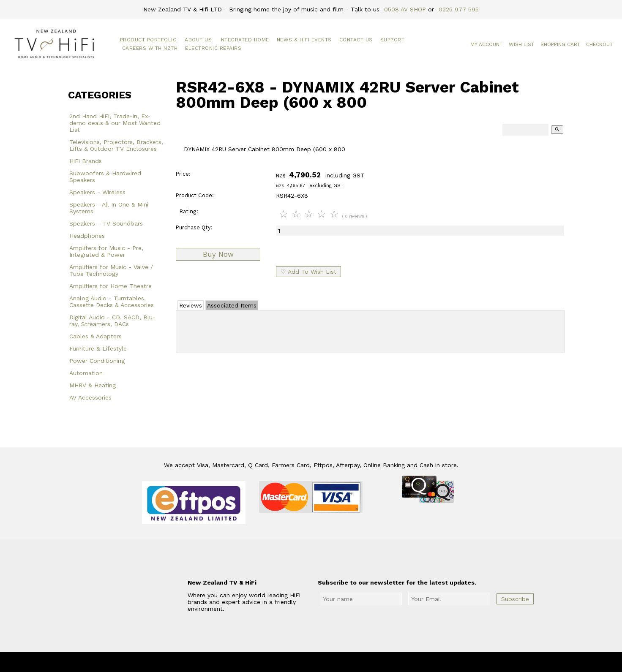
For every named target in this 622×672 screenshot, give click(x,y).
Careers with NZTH (150, 48)
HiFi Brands (86, 161)
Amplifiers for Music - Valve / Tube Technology (111, 270)
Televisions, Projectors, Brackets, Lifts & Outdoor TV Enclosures (116, 145)
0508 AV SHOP (405, 9)
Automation (86, 373)
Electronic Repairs (213, 48)
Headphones (87, 236)
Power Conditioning (97, 361)
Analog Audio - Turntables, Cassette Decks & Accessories (112, 302)
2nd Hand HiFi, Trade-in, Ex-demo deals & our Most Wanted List (115, 123)
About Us (198, 40)
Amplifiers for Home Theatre (110, 286)
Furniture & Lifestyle (98, 348)
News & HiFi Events (304, 40)
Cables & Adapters (95, 336)
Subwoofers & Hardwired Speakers (105, 177)
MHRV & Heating (93, 385)
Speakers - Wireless (97, 192)
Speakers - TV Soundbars (106, 223)
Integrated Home (244, 40)
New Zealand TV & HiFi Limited (334, 662)
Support (393, 40)
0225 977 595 (459, 9)
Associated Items (232, 305)
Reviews (191, 305)
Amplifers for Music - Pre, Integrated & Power (106, 251)
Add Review (370, 330)
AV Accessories (90, 397)
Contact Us (356, 40)
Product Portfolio (149, 40)
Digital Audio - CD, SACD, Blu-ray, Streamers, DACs (112, 321)
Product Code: (195, 195)
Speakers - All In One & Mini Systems (109, 208)
